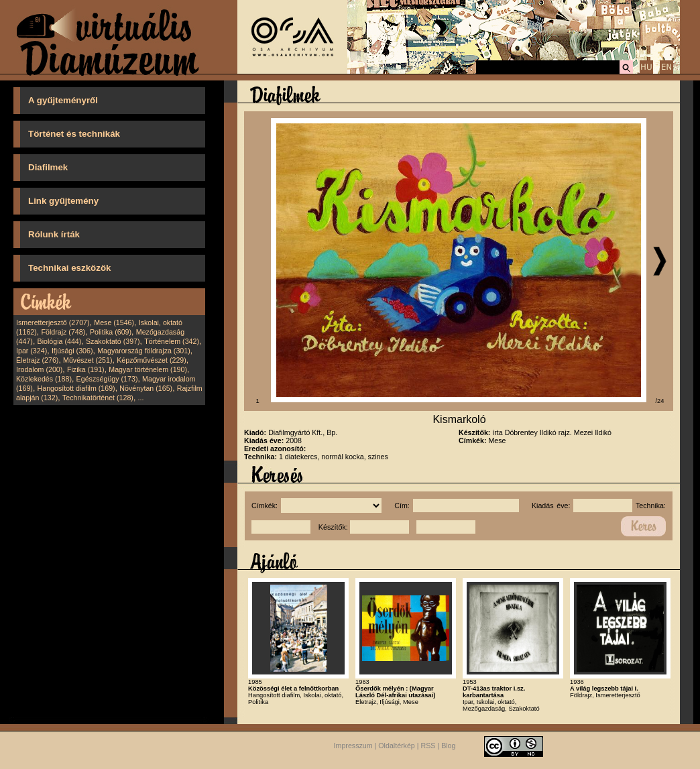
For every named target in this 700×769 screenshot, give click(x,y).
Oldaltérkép (397, 746)
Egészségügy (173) (107, 379)
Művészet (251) (87, 360)
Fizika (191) (86, 369)
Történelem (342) (172, 341)
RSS (428, 746)
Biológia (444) (60, 341)
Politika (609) (111, 332)
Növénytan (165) (146, 388)
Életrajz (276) (37, 360)
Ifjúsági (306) (72, 351)
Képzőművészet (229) (152, 360)
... (141, 398)
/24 (660, 401)
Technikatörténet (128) (98, 398)
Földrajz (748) (63, 332)
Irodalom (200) (39, 369)
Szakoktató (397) (113, 341)
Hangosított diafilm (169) (76, 388)
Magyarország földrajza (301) (144, 351)
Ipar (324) (32, 351)
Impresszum (353, 746)
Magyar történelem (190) (148, 369)
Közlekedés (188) (44, 379)
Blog (448, 746)
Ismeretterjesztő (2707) (53, 322)
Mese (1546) (114, 322)
